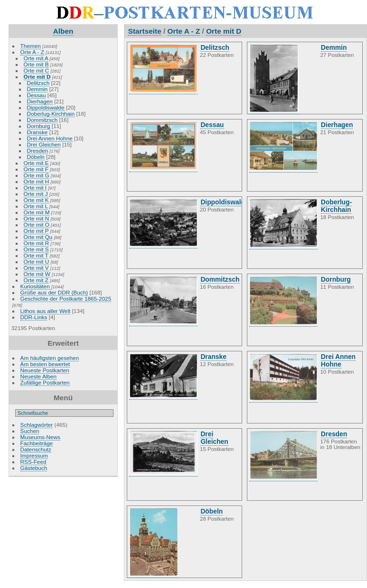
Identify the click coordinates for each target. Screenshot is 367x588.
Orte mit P (36, 231)
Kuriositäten (36, 286)
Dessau (37, 95)
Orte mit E (36, 163)
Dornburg (39, 126)
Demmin (38, 89)
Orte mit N (37, 218)
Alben (63, 31)
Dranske (38, 132)
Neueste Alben (39, 376)
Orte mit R (37, 243)
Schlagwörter (37, 425)
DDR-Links (34, 317)
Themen (31, 46)
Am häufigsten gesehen (50, 358)
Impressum (34, 455)
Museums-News (40, 437)
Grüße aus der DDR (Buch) (54, 292)
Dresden (38, 151)
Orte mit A (36, 58)
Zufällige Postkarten (45, 382)
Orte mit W (37, 274)
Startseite (145, 31)
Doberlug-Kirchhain (51, 114)
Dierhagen (40, 101)
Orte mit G (37, 175)
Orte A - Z (32, 52)
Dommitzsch (42, 120)
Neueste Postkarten (45, 370)
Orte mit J (36, 194)
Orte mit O (37, 225)
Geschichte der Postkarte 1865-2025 (66, 299)
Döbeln (36, 157)
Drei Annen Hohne (50, 138)
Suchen (30, 431)
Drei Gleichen (44, 144)
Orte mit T (36, 255)
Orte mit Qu (38, 237)
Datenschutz (36, 449)
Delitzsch (38, 83)
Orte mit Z (36, 280)
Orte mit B (36, 64)
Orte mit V (36, 268)
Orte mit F (36, 169)
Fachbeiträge (37, 443)
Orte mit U (37, 262)
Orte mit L (36, 206)
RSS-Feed (33, 462)
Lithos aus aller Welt (46, 311)
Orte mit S (36, 249)
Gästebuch (34, 468)
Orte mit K (36, 200)
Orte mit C (37, 70)
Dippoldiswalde (46, 107)
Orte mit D (37, 77)
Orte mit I (35, 188)
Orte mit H (37, 181)
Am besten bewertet (45, 364)
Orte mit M (37, 212)
